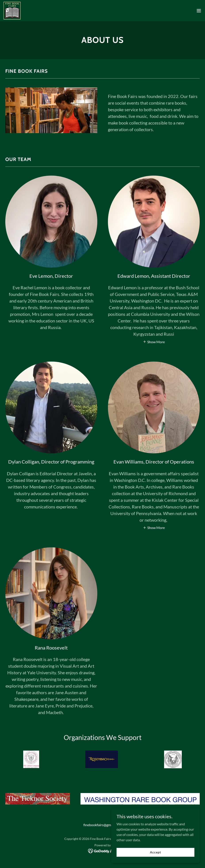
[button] (199, 11)
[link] (12, 11)
